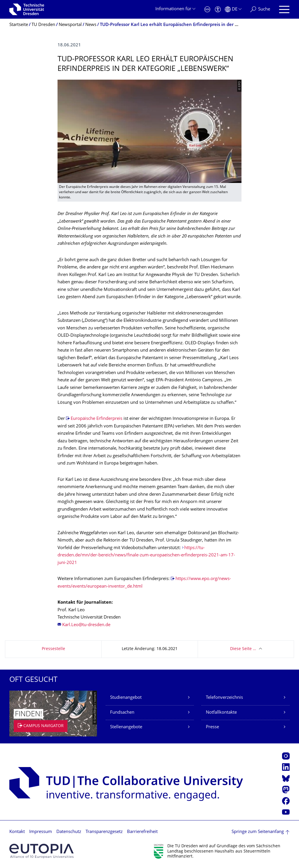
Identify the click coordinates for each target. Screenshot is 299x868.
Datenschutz (69, 832)
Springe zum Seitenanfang (258, 832)
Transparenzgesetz (104, 832)
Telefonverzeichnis (224, 698)
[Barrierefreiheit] (218, 9)
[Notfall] (207, 9)
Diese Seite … (243, 649)
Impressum (41, 832)
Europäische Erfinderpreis (97, 419)
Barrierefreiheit (142, 832)
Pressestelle (53, 649)
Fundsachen (122, 713)
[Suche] (260, 9)
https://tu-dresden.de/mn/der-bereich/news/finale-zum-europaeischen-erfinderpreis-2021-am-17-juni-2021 (146, 556)
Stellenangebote (126, 727)
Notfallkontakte (221, 713)
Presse (212, 727)
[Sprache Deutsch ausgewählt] (233, 9)
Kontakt (17, 832)
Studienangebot (126, 698)
